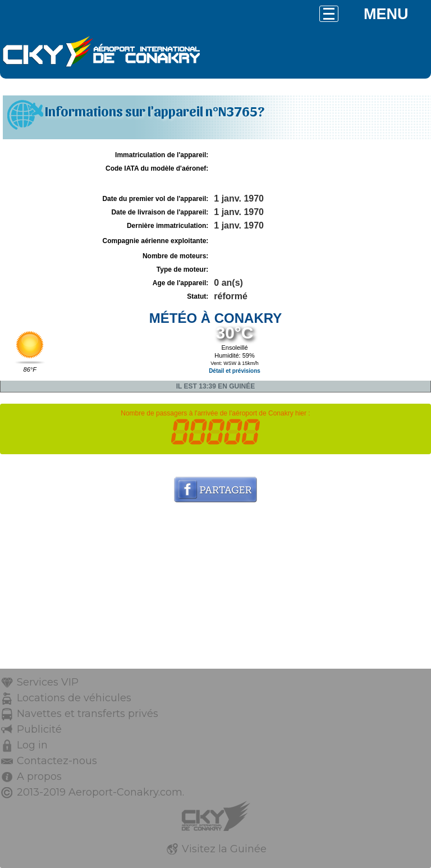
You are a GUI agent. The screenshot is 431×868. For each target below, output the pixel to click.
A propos (39, 776)
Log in (32, 745)
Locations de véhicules (74, 698)
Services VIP (48, 682)
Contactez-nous (57, 761)
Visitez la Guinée (224, 849)
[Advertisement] (215, 590)
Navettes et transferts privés (88, 714)
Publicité (39, 729)
